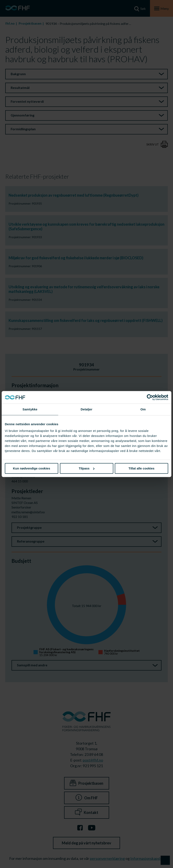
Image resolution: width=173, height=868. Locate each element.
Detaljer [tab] (86, 409)
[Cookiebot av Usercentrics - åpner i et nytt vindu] (150, 397)
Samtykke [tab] (30, 409)
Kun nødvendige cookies (32, 468)
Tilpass (87, 468)
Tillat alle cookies (142, 468)
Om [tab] (143, 409)
